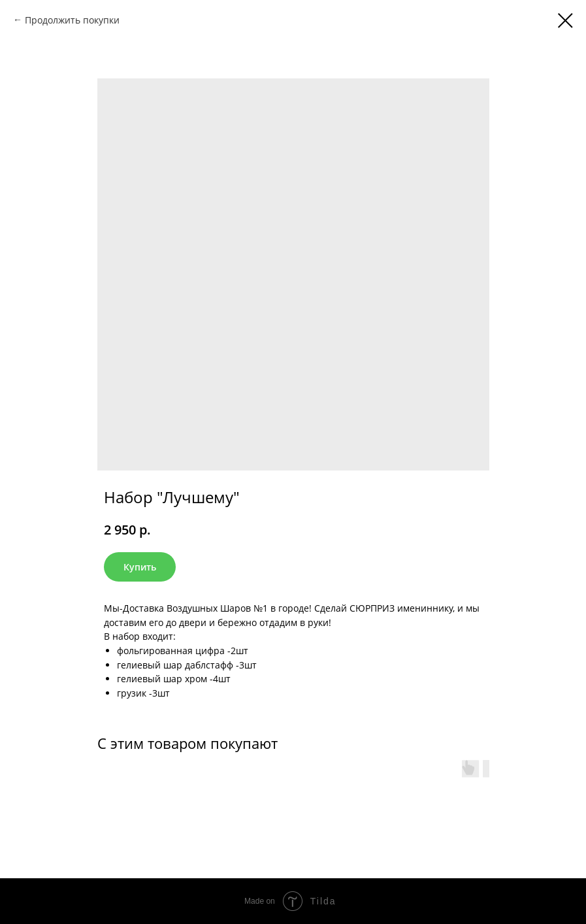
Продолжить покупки (72, 20)
